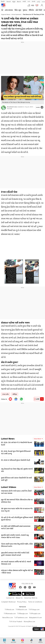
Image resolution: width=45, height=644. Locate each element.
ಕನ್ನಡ (14, 1)
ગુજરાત (25, 10)
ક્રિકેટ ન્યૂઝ (18, 10)
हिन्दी (3, 1)
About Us (19, 598)
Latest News (8, 439)
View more (38, 439)
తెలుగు (19, 1)
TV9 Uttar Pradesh (16, 622)
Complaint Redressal (8, 602)
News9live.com (8, 618)
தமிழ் (39, 1)
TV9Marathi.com (21, 609)
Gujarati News (6, 14)
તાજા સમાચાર (9, 10)
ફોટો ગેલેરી (39, 10)
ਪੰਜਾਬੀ (34, 1)
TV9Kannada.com (10, 614)
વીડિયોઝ (31, 10)
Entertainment (17, 14)
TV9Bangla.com (22, 614)
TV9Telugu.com (34, 609)
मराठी (24, 1)
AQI (33, 5)
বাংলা (29, 1)
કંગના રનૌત (6, 394)
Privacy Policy (22, 602)
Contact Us (10, 598)
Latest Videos (9, 487)
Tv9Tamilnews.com (21, 618)
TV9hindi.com (9, 609)
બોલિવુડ (15, 394)
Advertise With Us (31, 598)
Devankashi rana (12, 107)
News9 (9, 1)
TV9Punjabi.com (35, 614)
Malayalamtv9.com (35, 618)
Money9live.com (29, 622)
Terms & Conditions (35, 602)
